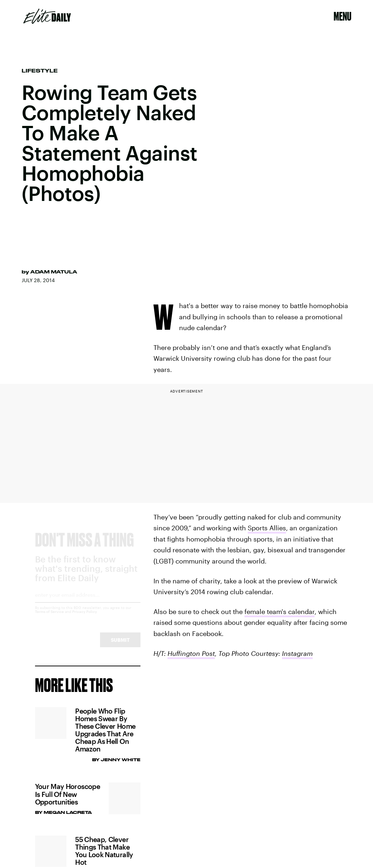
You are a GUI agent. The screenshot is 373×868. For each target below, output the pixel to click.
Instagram (297, 653)
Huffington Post (191, 653)
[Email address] (88, 604)
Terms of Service (49, 618)
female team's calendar (279, 611)
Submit (120, 647)
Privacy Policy (85, 618)
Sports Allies (267, 528)
